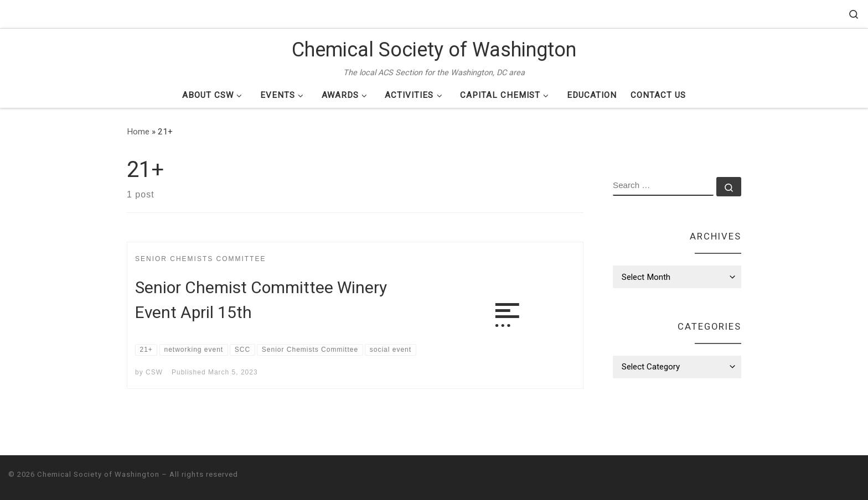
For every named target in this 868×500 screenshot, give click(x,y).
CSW (154, 372)
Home (138, 132)
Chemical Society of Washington (98, 474)
